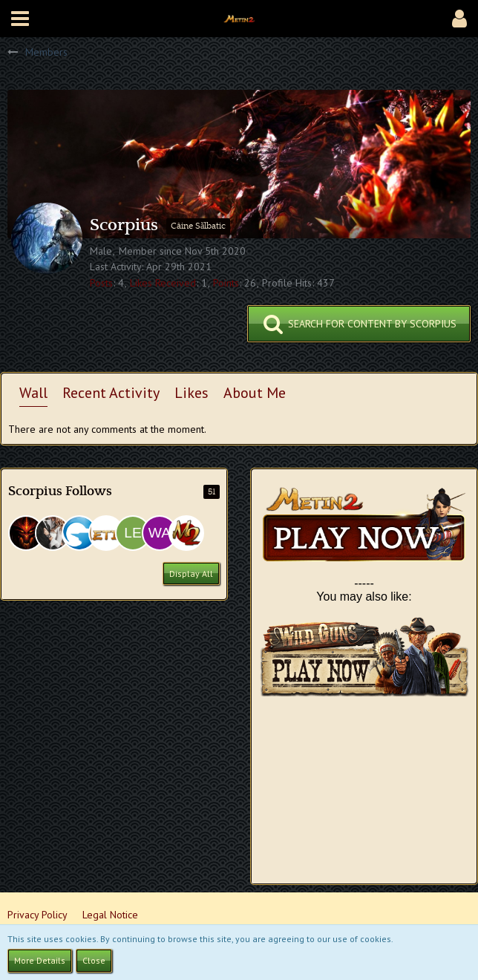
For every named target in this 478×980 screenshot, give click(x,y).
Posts (101, 283)
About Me (255, 393)
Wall (33, 393)
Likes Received (163, 283)
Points (226, 283)
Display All (191, 574)
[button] (20, 19)
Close (94, 960)
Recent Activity (111, 393)
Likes (191, 393)
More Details (40, 960)
